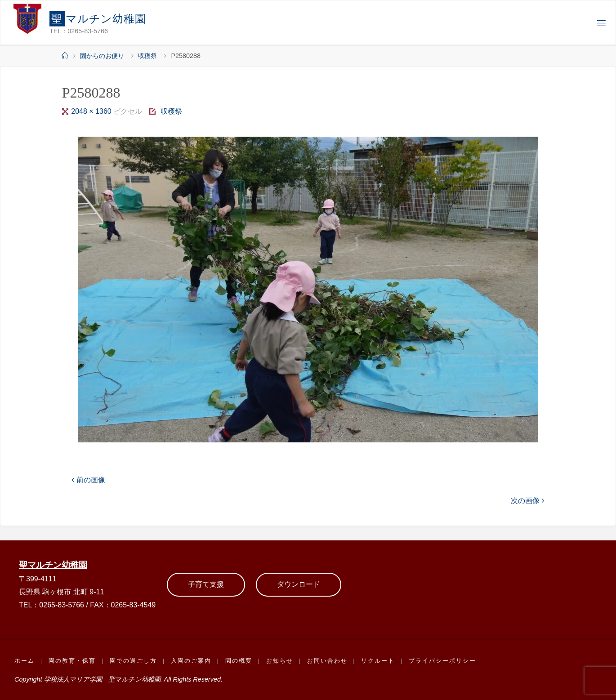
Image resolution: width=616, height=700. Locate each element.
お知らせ (280, 661)
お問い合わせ (327, 661)
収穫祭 (147, 56)
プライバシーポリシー (442, 661)
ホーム (25, 661)
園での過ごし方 (133, 661)
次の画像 (529, 501)
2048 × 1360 (92, 111)
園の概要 (239, 661)
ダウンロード (299, 584)
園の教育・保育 (72, 661)
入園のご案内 (191, 661)
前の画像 (87, 480)
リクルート (378, 661)
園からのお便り (102, 56)
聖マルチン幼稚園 (53, 565)
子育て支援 (206, 584)
